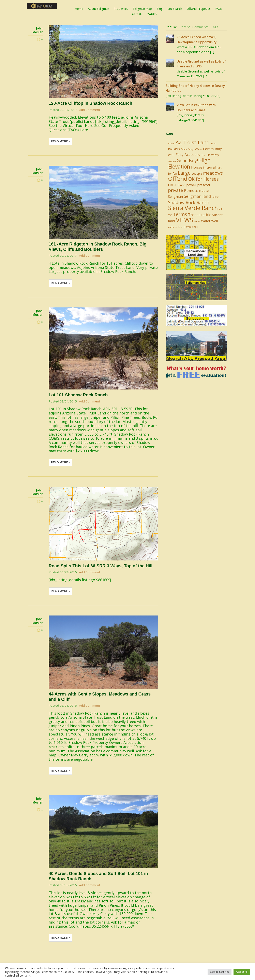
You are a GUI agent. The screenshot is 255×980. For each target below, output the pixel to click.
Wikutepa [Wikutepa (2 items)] (192, 227)
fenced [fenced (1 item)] (172, 161)
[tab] (171, 27)
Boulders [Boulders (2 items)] (174, 149)
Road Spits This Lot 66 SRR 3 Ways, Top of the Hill (101, 566)
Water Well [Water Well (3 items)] (210, 221)
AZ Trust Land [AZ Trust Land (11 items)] (193, 142)
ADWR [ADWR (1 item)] (171, 144)
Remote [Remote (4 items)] (191, 190)
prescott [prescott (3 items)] (204, 185)
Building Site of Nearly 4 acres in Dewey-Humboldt (196, 88)
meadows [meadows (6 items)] (213, 173)
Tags (215, 27)
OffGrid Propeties (199, 9)
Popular (171, 27)
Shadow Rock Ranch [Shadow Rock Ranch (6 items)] (189, 202)
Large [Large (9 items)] (184, 173)
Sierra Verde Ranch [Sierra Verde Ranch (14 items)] (193, 208)
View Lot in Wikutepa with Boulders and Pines (196, 107)
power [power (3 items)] (191, 185)
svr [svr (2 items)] (170, 215)
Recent (185, 27)
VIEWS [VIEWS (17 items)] (184, 220)
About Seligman (98, 9)
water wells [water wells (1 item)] (174, 227)
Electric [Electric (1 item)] (201, 155)
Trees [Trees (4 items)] (193, 215)
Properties (121, 9)
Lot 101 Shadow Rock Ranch (78, 395)
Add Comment (90, 110)
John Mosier (37, 30)
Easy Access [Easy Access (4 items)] (186, 154)
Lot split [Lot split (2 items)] (197, 174)
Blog (160, 9)
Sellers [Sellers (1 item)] (215, 197)
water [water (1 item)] (197, 221)
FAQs (219, 9)
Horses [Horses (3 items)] (197, 167)
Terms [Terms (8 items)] (180, 214)
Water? (152, 14)
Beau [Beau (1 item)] (213, 144)
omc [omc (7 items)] (172, 184)
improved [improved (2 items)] (209, 167)
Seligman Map (142, 9)
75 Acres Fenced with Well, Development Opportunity (197, 39)
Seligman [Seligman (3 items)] (175, 196)
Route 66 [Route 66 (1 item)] (204, 191)
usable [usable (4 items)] (205, 215)
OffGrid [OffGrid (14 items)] (178, 178)
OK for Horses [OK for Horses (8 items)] (204, 179)
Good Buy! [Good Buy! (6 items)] (187, 161)
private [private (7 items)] (176, 190)
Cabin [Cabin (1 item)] (184, 149)
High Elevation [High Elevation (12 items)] (189, 163)
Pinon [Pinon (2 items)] (182, 185)
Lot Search (175, 9)
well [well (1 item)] (183, 227)
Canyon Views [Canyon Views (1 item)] (195, 149)
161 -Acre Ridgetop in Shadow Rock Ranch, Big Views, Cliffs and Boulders (97, 247)
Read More (60, 141)
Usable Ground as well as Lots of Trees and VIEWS (201, 64)
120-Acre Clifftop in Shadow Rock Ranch (90, 103)
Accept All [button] (242, 972)
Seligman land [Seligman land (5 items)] (197, 196)
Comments (200, 27)
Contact (137, 14)
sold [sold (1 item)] (221, 209)
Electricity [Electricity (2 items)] (213, 155)
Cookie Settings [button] (220, 972)
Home (79, 9)
